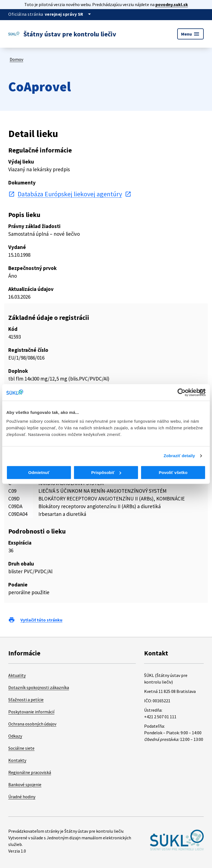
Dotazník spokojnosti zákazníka (39, 687)
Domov (16, 59)
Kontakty (17, 760)
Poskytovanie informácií (31, 712)
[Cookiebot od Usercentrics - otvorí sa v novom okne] (181, 392)
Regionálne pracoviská (30, 772)
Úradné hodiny (22, 797)
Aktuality (17, 675)
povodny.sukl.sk (172, 4)
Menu (190, 34)
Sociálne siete (21, 748)
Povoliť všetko (173, 472)
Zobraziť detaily (179, 456)
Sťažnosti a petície (26, 700)
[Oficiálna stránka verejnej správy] (69, 14)
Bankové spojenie (25, 784)
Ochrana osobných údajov (32, 724)
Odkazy (15, 736)
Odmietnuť (39, 472)
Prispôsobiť (106, 472)
